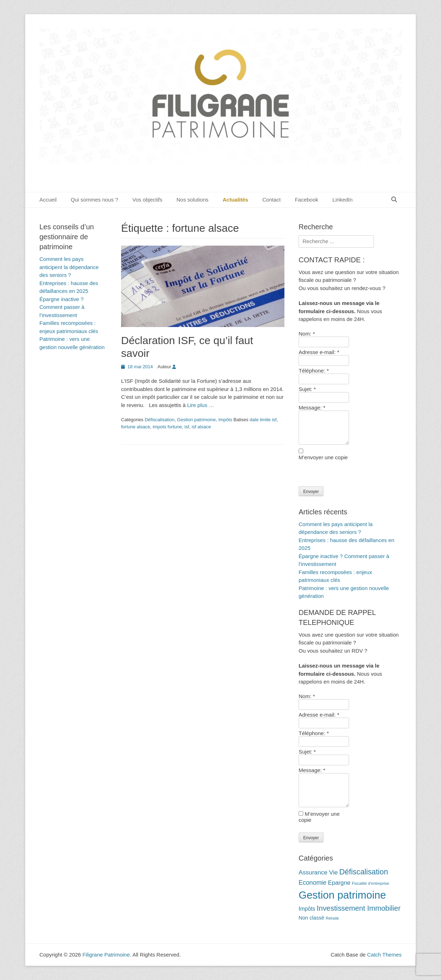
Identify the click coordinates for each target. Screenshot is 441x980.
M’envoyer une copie (323, 457)
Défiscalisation (159, 420)
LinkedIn (342, 200)
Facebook (306, 200)
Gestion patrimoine (197, 420)
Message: (312, 408)
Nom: (307, 334)
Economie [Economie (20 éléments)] (312, 883)
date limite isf (263, 420)
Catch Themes (384, 955)
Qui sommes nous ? (94, 200)
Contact (272, 200)
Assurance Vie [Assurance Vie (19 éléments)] (318, 872)
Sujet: (307, 389)
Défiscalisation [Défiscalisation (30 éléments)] (363, 872)
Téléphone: (314, 371)
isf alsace (201, 427)
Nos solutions (192, 200)
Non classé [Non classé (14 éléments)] (311, 918)
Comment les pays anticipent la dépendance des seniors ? (69, 267)
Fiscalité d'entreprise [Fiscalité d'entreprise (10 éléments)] (371, 883)
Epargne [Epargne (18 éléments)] (339, 883)
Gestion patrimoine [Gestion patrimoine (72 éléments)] (342, 895)
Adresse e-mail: (319, 352)
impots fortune (167, 427)
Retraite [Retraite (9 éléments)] (332, 918)
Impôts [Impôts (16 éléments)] (307, 909)
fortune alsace (136, 427)
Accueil (48, 200)
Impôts (225, 420)
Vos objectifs (147, 200)
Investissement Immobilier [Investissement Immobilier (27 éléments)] (359, 908)
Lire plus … (201, 405)
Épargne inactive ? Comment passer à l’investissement (62, 307)
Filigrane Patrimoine (106, 955)
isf (187, 427)
